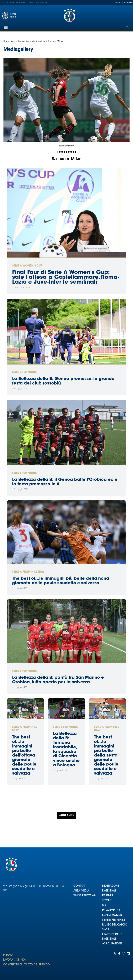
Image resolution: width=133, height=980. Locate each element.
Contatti (30, 3)
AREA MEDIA (81, 891)
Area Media (20, 3)
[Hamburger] (6, 28)
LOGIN (118, 3)
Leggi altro (66, 815)
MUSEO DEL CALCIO (115, 925)
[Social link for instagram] (123, 963)
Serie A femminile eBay (28, 572)
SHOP (106, 930)
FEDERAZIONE (111, 886)
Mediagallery (38, 41)
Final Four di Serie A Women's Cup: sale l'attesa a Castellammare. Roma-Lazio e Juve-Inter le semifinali (66, 277)
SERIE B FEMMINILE (114, 920)
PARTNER (108, 896)
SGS (105, 905)
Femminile (24, 41)
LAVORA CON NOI (14, 960)
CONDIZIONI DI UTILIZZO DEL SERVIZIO (26, 965)
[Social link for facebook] (119, 963)
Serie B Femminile (24, 372)
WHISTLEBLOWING (85, 896)
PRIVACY (8, 955)
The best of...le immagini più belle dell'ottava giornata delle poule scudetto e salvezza (24, 755)
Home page (9, 41)
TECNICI (107, 901)
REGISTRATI (128, 3)
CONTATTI (79, 886)
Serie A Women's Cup (27, 266)
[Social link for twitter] (115, 963)
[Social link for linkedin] (128, 963)
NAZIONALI (109, 891)
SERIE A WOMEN (112, 915)
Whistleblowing (7, 3)
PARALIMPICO (111, 910)
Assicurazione (42, 3)
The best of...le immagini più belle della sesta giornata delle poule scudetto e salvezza (106, 755)
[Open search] (127, 28)
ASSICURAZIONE (112, 944)
